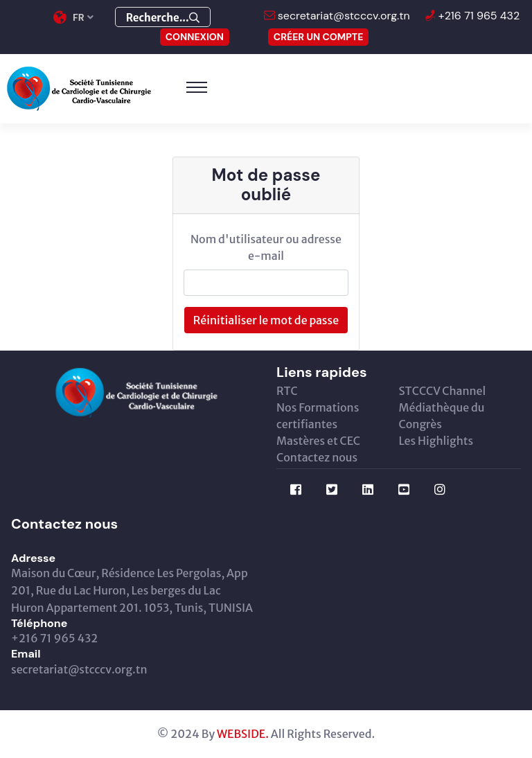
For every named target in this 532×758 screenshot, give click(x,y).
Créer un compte (319, 37)
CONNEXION (195, 37)
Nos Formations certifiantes (318, 416)
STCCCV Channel (443, 391)
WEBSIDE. (243, 734)
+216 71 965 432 (478, 16)
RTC (287, 391)
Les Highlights (436, 441)
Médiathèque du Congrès (442, 416)
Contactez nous (317, 457)
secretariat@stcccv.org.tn (343, 16)
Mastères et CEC (318, 441)
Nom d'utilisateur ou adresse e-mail (266, 247)
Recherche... (163, 18)
